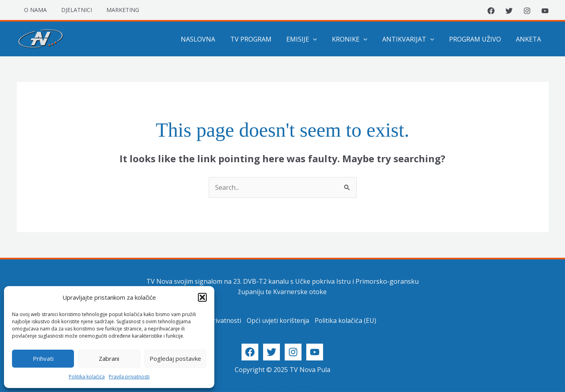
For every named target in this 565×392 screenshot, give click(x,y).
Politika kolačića (87, 377)
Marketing (115, 10)
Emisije (311, 39)
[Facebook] (491, 11)
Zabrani (109, 358)
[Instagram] (527, 11)
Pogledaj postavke (175, 358)
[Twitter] (509, 11)
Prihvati (43, 358)
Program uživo (478, 39)
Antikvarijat (413, 39)
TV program (263, 39)
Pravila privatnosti (129, 377)
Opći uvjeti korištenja (278, 320)
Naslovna (212, 39)
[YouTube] (545, 11)
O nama (34, 10)
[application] (323, 39)
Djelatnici (72, 10)
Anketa (530, 39)
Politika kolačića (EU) (346, 320)
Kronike (357, 39)
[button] (202, 297)
